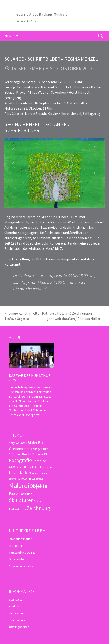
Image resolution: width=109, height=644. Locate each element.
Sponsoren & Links (21, 566)
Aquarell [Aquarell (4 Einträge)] (22, 443)
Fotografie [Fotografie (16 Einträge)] (20, 460)
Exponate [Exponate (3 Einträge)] (38, 454)
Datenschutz (17, 620)
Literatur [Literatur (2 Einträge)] (39, 479)
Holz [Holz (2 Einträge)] (21, 467)
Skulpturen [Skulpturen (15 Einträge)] (21, 500)
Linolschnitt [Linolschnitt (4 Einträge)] (26, 478)
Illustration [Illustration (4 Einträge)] (47, 467)
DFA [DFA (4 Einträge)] (46, 449)
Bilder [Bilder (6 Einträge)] (33, 443)
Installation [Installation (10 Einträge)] (20, 473)
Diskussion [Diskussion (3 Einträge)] (15, 454)
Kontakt (14, 606)
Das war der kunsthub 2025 (30, 377)
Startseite (16, 599)
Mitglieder (16, 546)
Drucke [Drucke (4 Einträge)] (27, 454)
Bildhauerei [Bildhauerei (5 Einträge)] (22, 449)
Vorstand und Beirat (22, 553)
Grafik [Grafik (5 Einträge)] (13, 467)
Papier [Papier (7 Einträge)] (14, 493)
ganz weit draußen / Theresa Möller (76, 319)
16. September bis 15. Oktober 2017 (52, 68)
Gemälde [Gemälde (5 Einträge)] (39, 461)
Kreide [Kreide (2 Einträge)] (35, 473)
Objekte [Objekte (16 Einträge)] (38, 486)
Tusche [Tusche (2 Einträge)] (38, 501)
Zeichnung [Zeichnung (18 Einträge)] (38, 508)
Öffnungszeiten (19, 627)
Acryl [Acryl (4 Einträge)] (12, 443)
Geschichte (16, 559)
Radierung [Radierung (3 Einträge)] (26, 494)
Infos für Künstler (20, 539)
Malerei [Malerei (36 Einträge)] (19, 486)
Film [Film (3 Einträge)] (47, 454)
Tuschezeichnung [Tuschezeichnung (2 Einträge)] (17, 509)
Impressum (16, 613)
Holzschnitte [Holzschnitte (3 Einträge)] (32, 467)
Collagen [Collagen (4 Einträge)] (37, 449)
